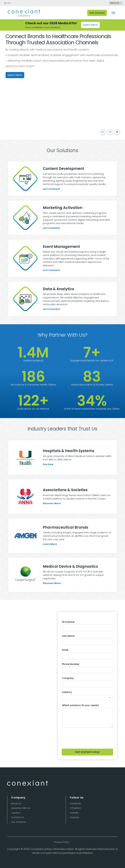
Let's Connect (51, 189)
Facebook (75, 804)
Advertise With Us (21, 808)
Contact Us (17, 817)
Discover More (52, 519)
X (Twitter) (75, 808)
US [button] (7, 3)
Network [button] (115, 3)
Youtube (74, 817)
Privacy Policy (62, 842)
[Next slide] (110, 132)
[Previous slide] (103, 132)
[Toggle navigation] (113, 13)
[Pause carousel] (117, 132)
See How (48, 480)
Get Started (97, 13)
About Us (16, 804)
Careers (16, 813)
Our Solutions (19, 822)
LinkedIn (74, 813)
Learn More (90, 25)
